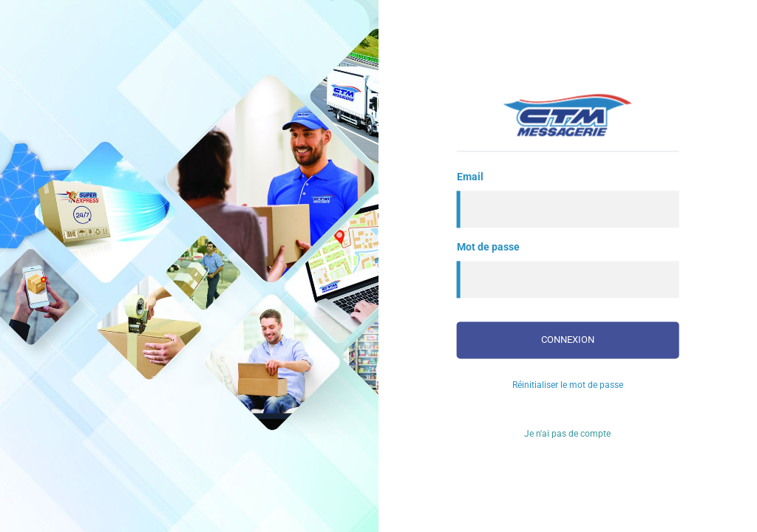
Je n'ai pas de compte (567, 434)
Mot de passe (488, 247)
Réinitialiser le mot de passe (568, 385)
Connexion (568, 340)
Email (470, 177)
